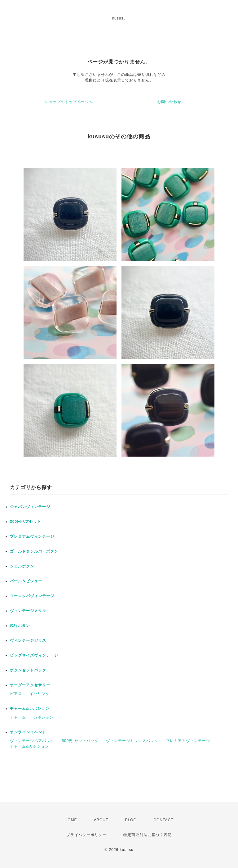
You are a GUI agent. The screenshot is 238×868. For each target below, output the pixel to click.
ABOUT (101, 820)
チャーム (18, 717)
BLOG (131, 820)
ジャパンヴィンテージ (30, 507)
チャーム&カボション (30, 709)
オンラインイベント (28, 732)
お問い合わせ (169, 102)
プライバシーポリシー (86, 835)
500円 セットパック (80, 741)
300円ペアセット (26, 522)
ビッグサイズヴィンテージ (34, 655)
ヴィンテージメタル (28, 611)
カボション (44, 717)
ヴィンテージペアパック (32, 741)
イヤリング (40, 694)
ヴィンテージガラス (28, 640)
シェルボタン (22, 566)
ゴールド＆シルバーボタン (34, 551)
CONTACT (163, 820)
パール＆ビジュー (26, 581)
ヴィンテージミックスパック (132, 741)
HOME (71, 820)
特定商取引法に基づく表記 (148, 835)
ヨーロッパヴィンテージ (32, 596)
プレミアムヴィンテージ (32, 536)
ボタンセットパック (28, 670)
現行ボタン (20, 626)
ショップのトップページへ (69, 102)
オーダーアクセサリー (30, 685)
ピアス (16, 694)
